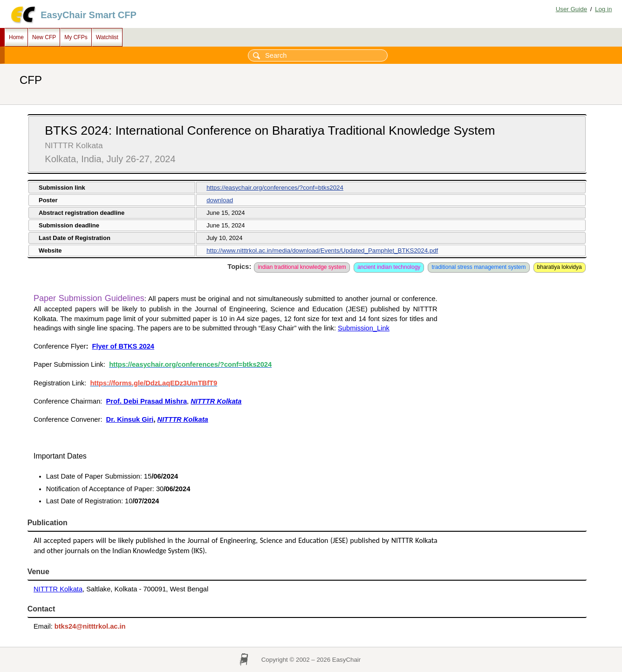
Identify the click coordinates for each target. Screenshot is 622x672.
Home (16, 37)
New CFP (44, 37)
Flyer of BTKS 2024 (123, 346)
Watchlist (107, 37)
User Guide (571, 9)
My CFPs (76, 37)
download (220, 200)
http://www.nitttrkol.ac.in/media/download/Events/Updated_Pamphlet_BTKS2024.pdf (322, 250)
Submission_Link (364, 328)
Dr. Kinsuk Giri (130, 419)
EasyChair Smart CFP (89, 15)
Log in (603, 9)
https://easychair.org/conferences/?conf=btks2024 (275, 188)
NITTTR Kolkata (58, 589)
